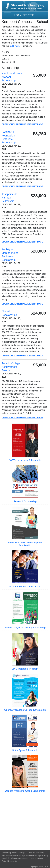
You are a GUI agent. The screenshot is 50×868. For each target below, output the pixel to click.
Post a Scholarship (36, 853)
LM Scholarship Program (25, 669)
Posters (44, 855)
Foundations (7, 858)
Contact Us (13, 861)
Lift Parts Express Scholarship (25, 587)
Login (18, 15)
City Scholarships (32, 855)
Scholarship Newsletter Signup (14, 853)
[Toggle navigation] (7, 15)
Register (28, 15)
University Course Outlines (24, 858)
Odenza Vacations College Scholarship (25, 710)
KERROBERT (16, 46)
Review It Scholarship (25, 501)
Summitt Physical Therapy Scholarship (25, 628)
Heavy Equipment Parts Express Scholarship (25, 544)
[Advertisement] (25, 822)
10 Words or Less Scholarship (25, 460)
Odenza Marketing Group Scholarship (25, 791)
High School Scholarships (12, 855)
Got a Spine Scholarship (25, 750)
